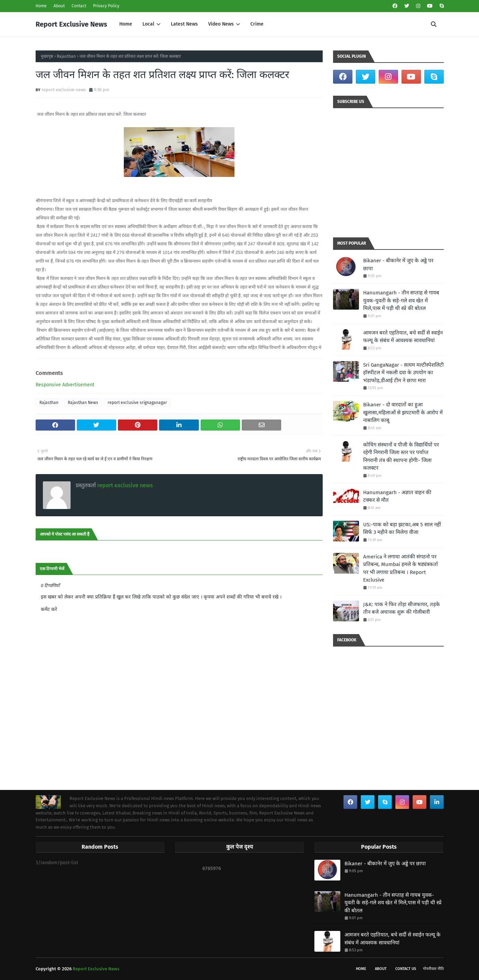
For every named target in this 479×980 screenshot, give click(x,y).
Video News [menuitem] (221, 24)
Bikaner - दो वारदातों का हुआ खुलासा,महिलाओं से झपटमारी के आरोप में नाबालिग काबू (403, 412)
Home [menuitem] (126, 24)
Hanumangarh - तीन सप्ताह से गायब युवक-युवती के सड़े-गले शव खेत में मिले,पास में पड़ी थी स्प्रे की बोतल (401, 300)
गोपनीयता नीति (433, 969)
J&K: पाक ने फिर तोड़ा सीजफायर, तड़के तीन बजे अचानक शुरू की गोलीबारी (402, 608)
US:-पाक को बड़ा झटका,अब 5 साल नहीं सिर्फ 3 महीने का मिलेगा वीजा (402, 529)
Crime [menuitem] (257, 24)
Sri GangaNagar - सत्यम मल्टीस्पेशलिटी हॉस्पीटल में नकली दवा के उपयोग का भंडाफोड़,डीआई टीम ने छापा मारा (403, 373)
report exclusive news (64, 90)
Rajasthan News (83, 403)
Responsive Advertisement (65, 385)
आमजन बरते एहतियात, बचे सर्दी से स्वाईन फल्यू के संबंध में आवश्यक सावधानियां (403, 337)
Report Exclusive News (71, 24)
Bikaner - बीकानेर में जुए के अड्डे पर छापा (398, 265)
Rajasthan (66, 56)
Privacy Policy (106, 6)
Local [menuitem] (148, 24)
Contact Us (406, 969)
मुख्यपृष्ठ (47, 56)
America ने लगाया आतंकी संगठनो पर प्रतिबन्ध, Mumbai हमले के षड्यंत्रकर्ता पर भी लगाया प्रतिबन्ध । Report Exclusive (400, 568)
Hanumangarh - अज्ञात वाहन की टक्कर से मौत (397, 496)
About (59, 6)
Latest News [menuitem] (184, 24)
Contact (79, 6)
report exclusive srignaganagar (137, 403)
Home (41, 6)
